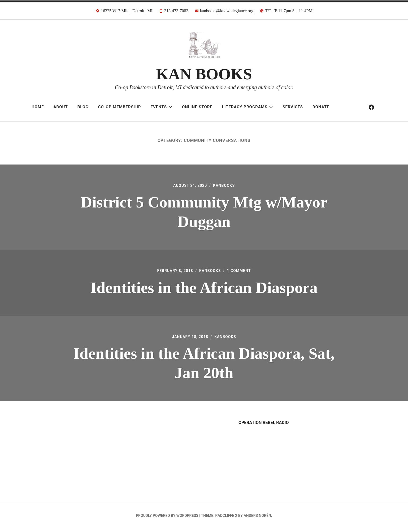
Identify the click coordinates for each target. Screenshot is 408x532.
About (61, 107)
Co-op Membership (120, 107)
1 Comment (243, 272)
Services (293, 107)
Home (38, 107)
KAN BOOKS (204, 74)
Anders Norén (257, 518)
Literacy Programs (248, 107)
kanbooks (226, 186)
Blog (83, 107)
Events (162, 107)
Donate (321, 107)
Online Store (197, 107)
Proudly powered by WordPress (167, 518)
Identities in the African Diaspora (204, 289)
